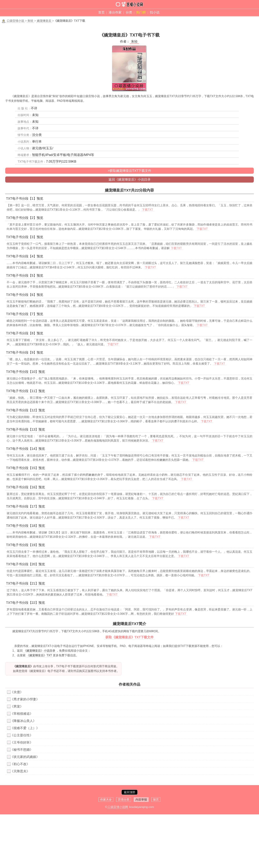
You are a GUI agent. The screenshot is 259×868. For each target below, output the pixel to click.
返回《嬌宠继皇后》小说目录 (129, 179)
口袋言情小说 (15, 21)
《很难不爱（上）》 (25, 728)
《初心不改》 (20, 764)
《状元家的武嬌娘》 (25, 757)
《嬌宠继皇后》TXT (39, 655)
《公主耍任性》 (22, 735)
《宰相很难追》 (22, 714)
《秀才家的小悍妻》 (25, 699)
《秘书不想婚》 (22, 750)
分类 (129, 12)
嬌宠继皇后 (44, 21)
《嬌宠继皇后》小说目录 (39, 651)
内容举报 (141, 800)
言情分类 (124, 800)
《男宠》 (17, 706)
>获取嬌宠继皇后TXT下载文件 (130, 171)
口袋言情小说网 (118, 807)
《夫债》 (17, 692)
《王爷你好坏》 (22, 742)
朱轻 (30, 21)
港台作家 (115, 12)
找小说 (155, 12)
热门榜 (141, 12)
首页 (101, 12)
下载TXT (147, 210)
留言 (156, 800)
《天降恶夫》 (20, 771)
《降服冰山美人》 (23, 721)
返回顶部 (129, 792)
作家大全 (106, 800)
